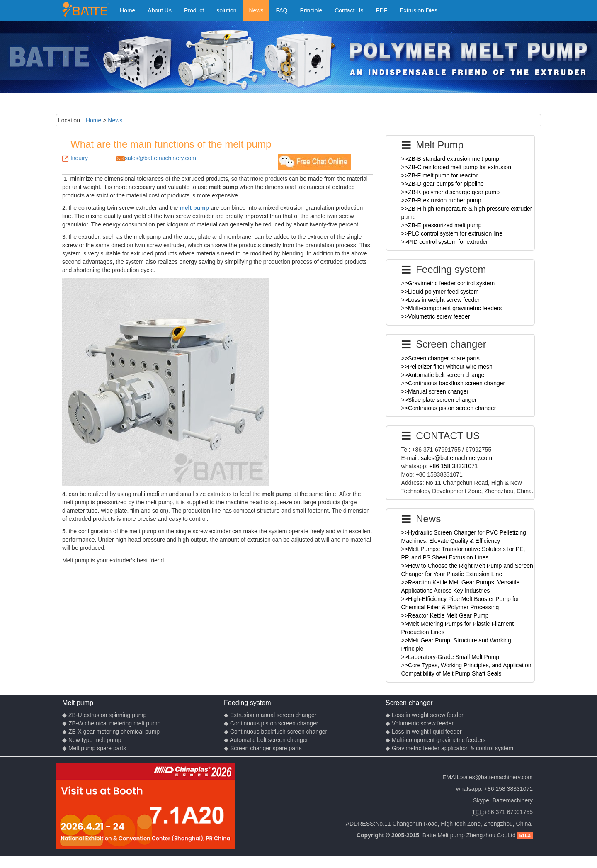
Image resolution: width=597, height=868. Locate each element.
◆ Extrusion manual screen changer (270, 715)
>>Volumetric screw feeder (436, 316)
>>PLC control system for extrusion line (452, 233)
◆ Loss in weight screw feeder (425, 715)
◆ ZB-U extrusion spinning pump (104, 715)
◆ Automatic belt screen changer (266, 740)
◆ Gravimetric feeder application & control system (449, 748)
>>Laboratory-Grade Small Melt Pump (450, 657)
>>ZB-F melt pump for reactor (439, 175)
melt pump (194, 208)
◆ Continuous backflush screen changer (275, 732)
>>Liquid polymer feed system (440, 292)
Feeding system (248, 703)
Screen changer (409, 703)
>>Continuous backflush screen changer (453, 383)
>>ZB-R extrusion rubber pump (441, 200)
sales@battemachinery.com (160, 158)
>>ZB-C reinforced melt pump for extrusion (456, 167)
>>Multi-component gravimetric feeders (452, 308)
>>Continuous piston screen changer (449, 408)
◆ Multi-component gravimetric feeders (436, 740)
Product (194, 10)
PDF (381, 10)
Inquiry (79, 158)
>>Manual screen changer (435, 391)
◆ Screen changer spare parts (263, 748)
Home (127, 10)
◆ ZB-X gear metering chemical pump (111, 732)
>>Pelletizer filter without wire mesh (447, 367)
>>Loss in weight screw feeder (440, 300)
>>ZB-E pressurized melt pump (442, 225)
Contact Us (349, 10)
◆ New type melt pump (92, 740)
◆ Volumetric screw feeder (420, 723)
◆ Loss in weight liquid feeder (424, 732)
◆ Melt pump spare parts (94, 748)
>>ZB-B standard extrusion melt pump (450, 159)
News (256, 10)
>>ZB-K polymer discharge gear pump (450, 192)
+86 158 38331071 (453, 466)
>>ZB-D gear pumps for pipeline (443, 184)
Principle (311, 10)
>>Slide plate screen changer (439, 400)
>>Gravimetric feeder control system (448, 283)
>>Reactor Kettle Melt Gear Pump (445, 615)
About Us (160, 10)
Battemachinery (513, 800)
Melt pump (78, 703)
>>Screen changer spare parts (440, 358)
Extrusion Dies (418, 10)
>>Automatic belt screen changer (444, 375)
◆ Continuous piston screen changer (271, 723)
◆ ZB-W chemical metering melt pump (111, 723)
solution (226, 10)
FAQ (282, 10)
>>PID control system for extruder (445, 242)
